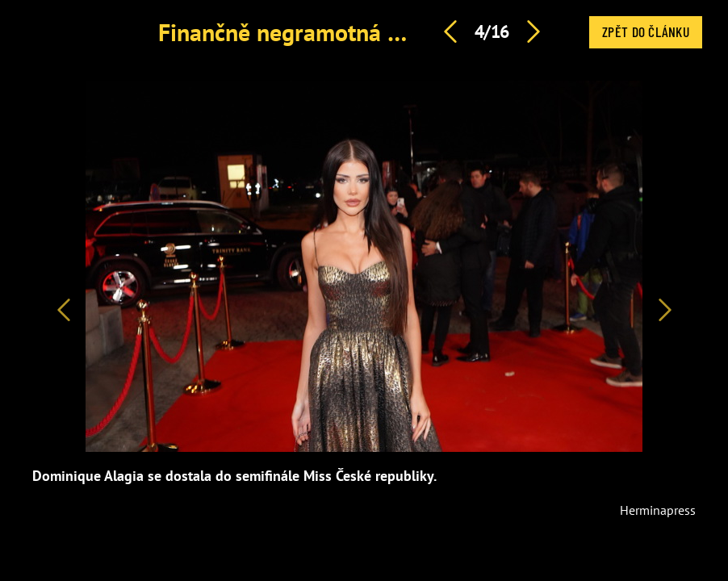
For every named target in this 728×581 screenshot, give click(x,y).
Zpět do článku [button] (646, 31)
